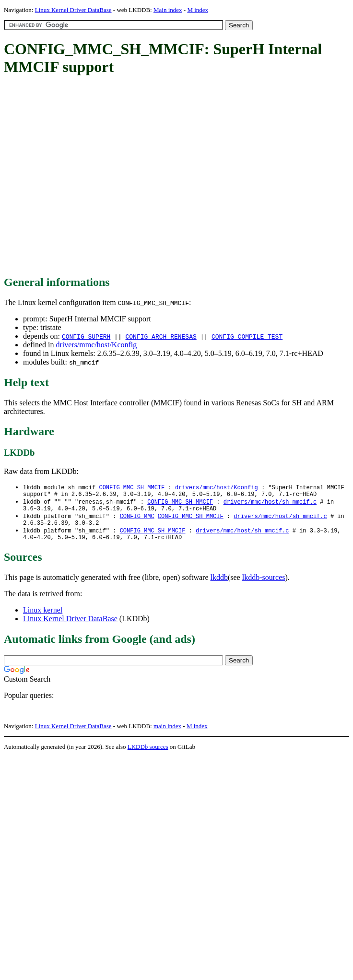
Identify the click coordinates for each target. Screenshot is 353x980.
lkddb (219, 585)
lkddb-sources (264, 585)
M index (198, 10)
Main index (168, 10)
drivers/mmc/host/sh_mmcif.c (270, 504)
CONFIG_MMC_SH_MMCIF (132, 488)
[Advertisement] (90, 176)
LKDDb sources (148, 754)
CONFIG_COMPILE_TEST (247, 336)
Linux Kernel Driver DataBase (73, 10)
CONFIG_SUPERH (86, 336)
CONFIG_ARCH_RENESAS (161, 336)
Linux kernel (43, 618)
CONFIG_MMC (137, 520)
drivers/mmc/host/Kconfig (96, 345)
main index (167, 734)
